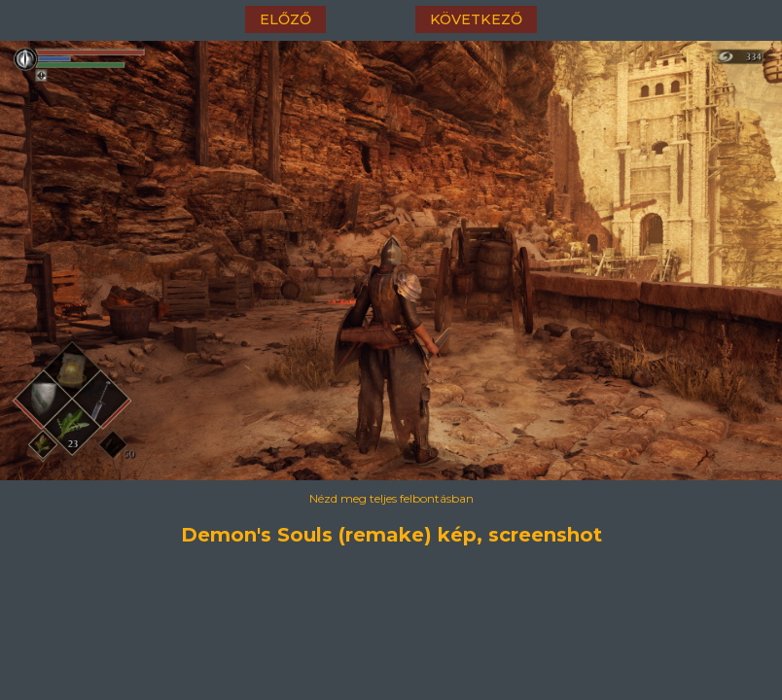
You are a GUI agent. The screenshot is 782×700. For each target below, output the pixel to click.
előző (285, 19)
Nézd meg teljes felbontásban (391, 498)
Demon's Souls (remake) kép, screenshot (391, 535)
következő (476, 19)
